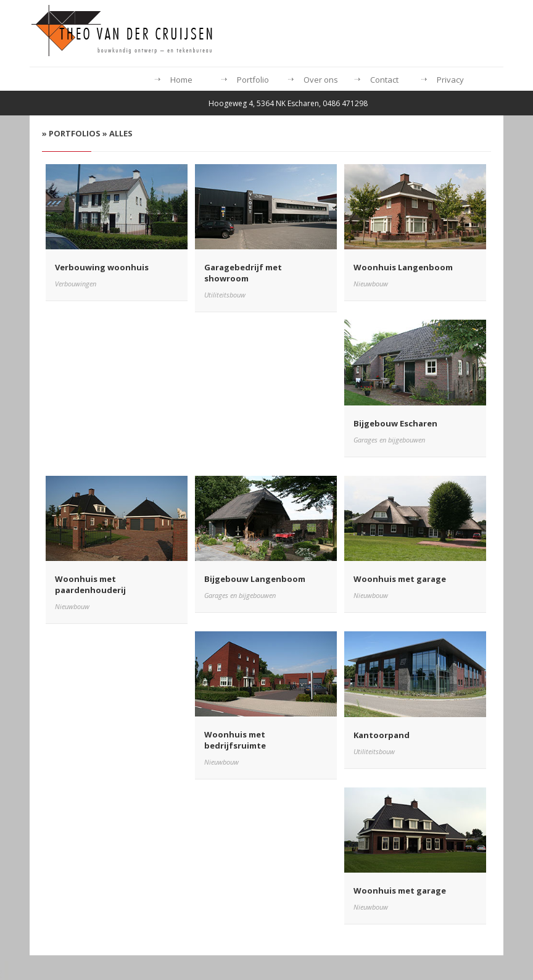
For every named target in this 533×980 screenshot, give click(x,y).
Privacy (450, 80)
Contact (384, 80)
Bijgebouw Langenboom (255, 579)
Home (181, 80)
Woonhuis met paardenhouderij (90, 584)
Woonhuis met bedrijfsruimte (235, 740)
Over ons (321, 80)
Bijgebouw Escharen (395, 423)
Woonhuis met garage (400, 579)
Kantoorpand (382, 735)
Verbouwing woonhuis (102, 267)
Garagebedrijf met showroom (243, 273)
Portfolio (253, 80)
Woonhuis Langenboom (403, 267)
